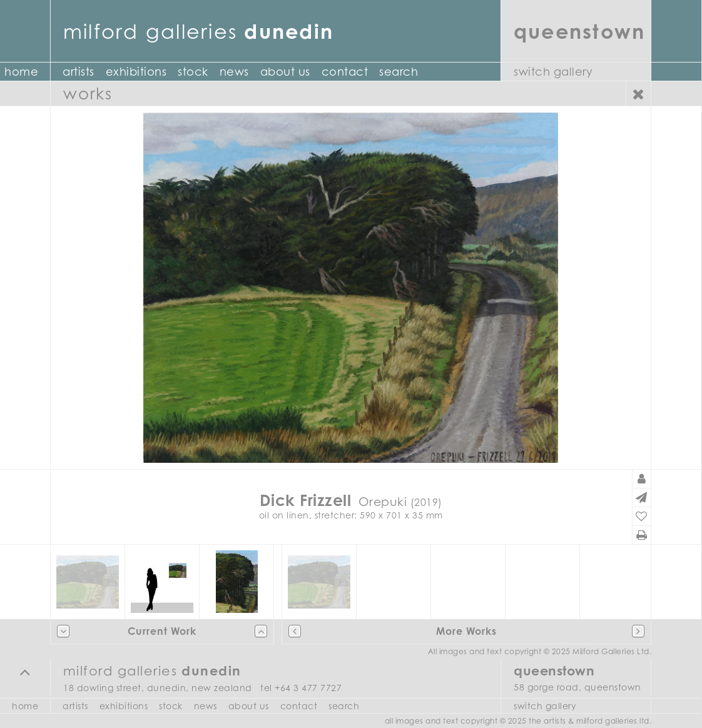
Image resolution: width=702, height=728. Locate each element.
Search (399, 72)
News (234, 72)
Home (25, 706)
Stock (193, 72)
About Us (285, 72)
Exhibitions (136, 72)
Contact (345, 72)
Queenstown (579, 31)
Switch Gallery (553, 72)
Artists (79, 72)
